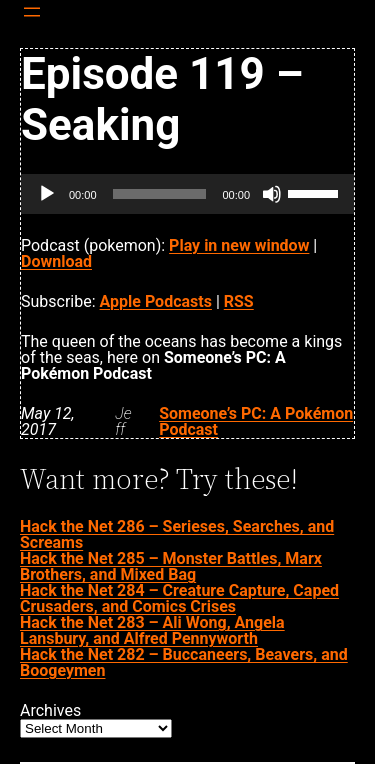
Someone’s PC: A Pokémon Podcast (256, 421)
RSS (239, 301)
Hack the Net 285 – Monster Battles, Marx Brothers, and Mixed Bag (171, 566)
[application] (187, 194)
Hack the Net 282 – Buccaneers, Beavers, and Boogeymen (184, 662)
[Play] (47, 194)
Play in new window (239, 245)
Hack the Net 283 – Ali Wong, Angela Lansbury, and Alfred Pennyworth (152, 630)
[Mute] (272, 194)
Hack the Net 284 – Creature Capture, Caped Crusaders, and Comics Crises (179, 598)
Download (56, 261)
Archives (50, 711)
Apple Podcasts (156, 301)
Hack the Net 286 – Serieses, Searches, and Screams (177, 534)
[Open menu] (32, 12)
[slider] (160, 194)
